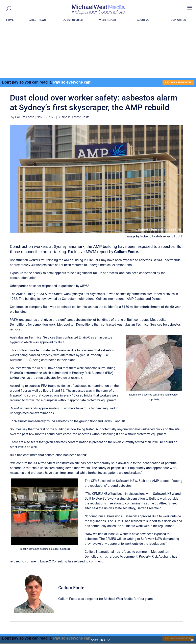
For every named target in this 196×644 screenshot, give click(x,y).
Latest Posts (81, 63)
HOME (10, 20)
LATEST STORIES (73, 20)
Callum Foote (25, 63)
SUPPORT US (178, 20)
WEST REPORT (108, 20)
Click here (115, 608)
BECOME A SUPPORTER (176, 28)
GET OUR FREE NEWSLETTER (98, 602)
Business (64, 63)
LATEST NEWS (37, 20)
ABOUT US (143, 20)
